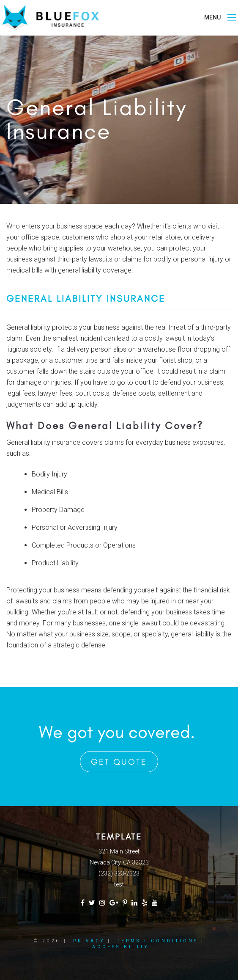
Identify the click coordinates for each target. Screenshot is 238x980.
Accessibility (120, 947)
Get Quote (119, 762)
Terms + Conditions (158, 941)
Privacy (89, 941)
